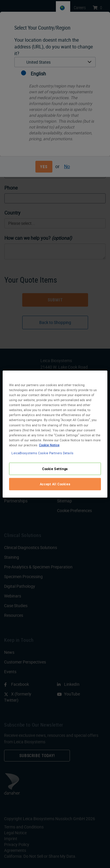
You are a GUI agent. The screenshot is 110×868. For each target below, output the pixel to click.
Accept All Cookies (55, 484)
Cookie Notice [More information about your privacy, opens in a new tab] (49, 445)
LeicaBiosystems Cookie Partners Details (42, 453)
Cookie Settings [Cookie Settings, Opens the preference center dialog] (55, 469)
